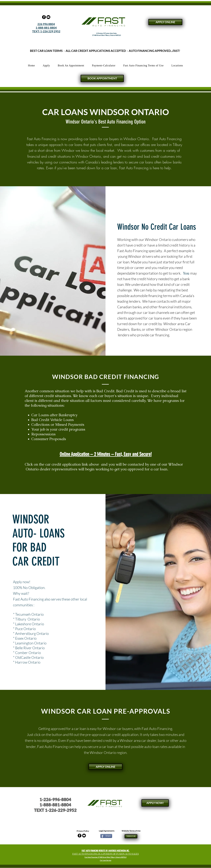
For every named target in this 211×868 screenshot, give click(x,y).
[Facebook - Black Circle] (44, 17)
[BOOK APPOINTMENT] (102, 78)
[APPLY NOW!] (155, 803)
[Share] (106, 836)
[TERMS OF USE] (131, 836)
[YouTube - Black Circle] (48, 17)
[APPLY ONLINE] (165, 22)
